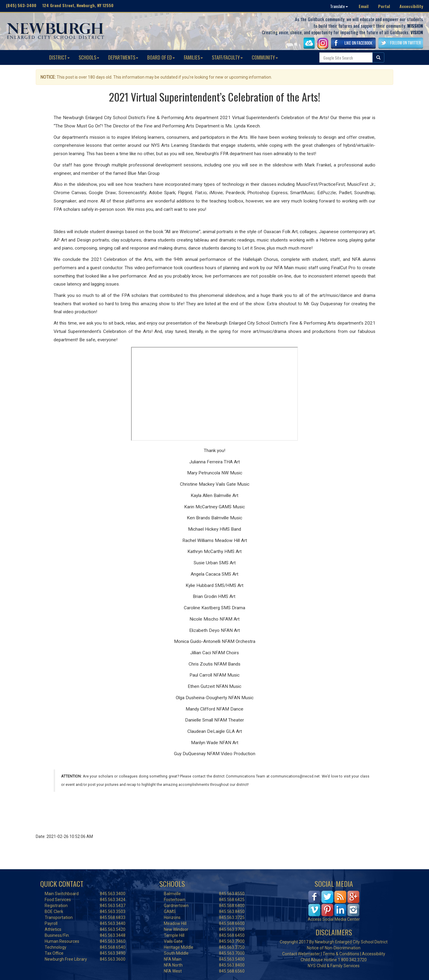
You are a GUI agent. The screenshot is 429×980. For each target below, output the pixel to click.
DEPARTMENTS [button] (123, 57)
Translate (339, 6)
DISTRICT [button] (59, 57)
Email (364, 6)
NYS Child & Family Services (334, 966)
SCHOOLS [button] (89, 57)
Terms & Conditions (341, 954)
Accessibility (411, 6)
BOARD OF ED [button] (161, 57)
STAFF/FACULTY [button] (227, 57)
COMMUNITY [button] (265, 57)
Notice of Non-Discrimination (334, 948)
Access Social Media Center (334, 919)
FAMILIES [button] (193, 57)
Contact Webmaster (301, 954)
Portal (384, 6)
